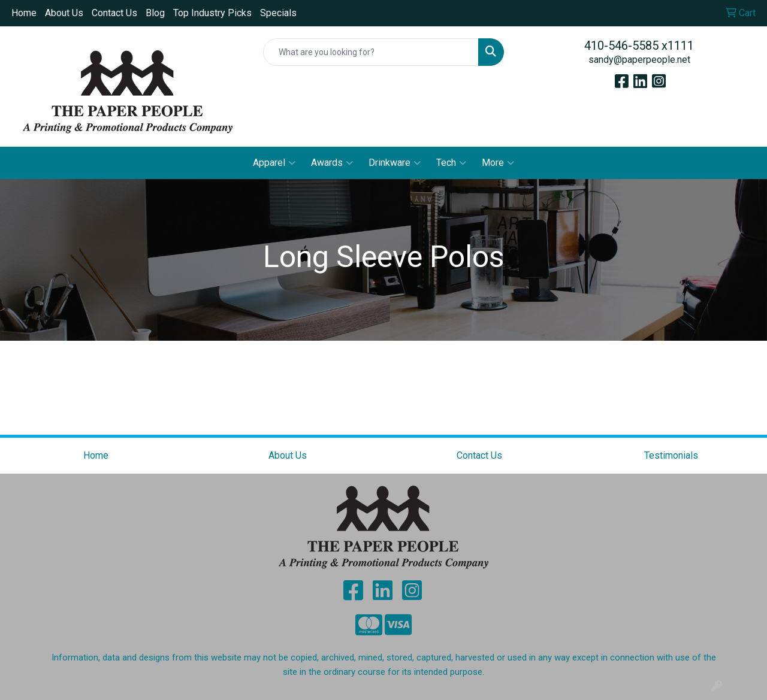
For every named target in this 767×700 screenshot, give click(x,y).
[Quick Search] (371, 52)
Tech (451, 163)
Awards (332, 163)
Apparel (274, 163)
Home (24, 13)
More (498, 163)
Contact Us (114, 13)
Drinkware (395, 163)
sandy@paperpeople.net (639, 60)
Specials (278, 13)
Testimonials (671, 455)
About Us (64, 13)
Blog (155, 13)
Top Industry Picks (212, 13)
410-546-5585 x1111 (639, 46)
